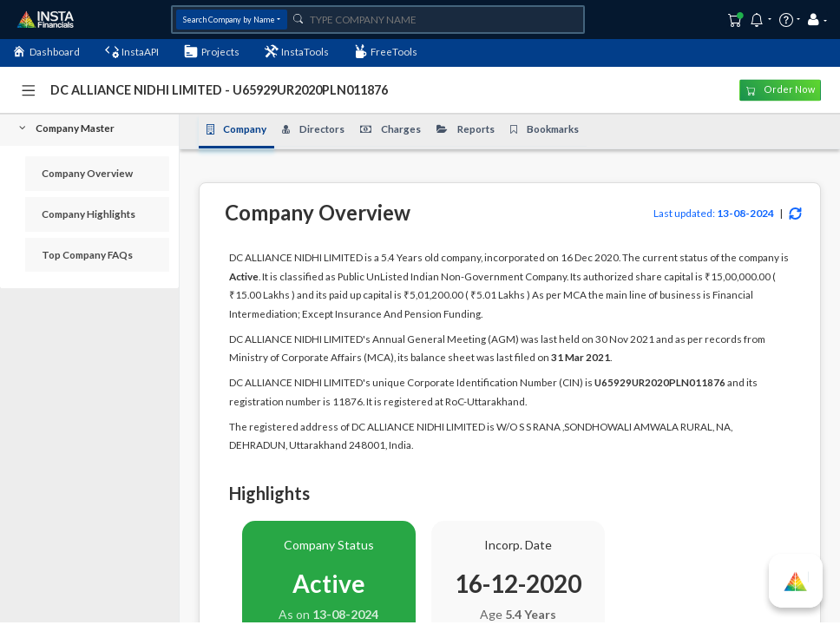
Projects (212, 51)
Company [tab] (237, 129)
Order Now (781, 90)
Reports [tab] (466, 129)
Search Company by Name (229, 20)
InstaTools (297, 51)
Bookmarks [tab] (545, 129)
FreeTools (386, 51)
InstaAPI (132, 51)
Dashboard (46, 51)
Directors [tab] (313, 129)
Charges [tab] (390, 129)
